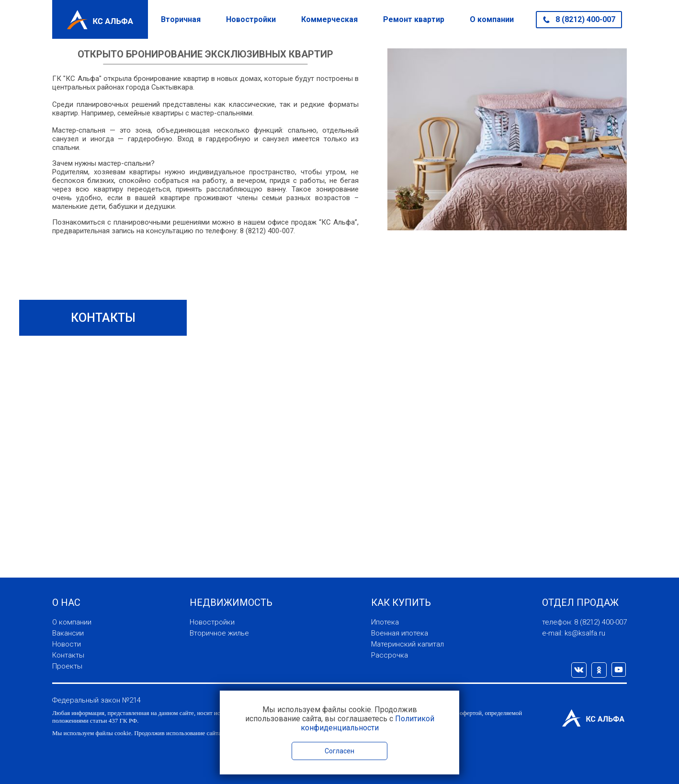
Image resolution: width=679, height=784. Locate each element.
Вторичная (181, 19)
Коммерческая (329, 19)
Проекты (67, 666)
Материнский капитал (407, 644)
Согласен (339, 751)
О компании (492, 19)
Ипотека (385, 622)
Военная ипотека (400, 633)
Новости (67, 644)
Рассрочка (390, 655)
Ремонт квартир (414, 19)
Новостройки (251, 19)
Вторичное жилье (219, 633)
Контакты (68, 655)
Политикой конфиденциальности (368, 723)
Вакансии (68, 633)
